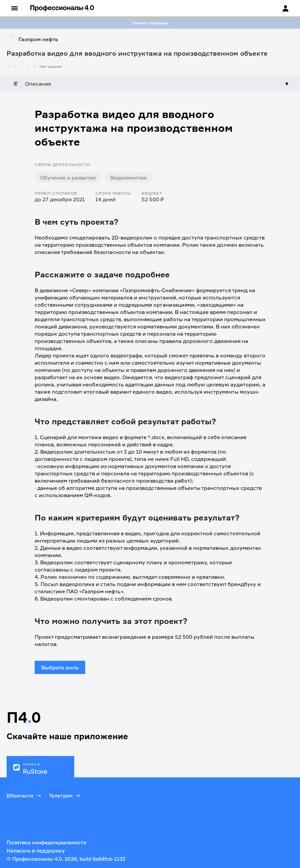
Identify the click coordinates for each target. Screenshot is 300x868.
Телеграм (65, 796)
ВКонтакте (24, 796)
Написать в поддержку (36, 851)
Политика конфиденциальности (46, 842)
